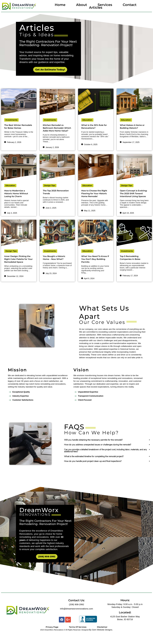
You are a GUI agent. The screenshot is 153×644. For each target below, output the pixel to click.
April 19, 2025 (127, 221)
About (82, 5)
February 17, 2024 (129, 284)
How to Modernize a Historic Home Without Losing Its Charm (18, 198)
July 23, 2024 (50, 282)
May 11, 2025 (88, 215)
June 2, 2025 (50, 212)
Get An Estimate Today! (50, 70)
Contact (130, 5)
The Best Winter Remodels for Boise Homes (15, 128)
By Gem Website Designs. (101, 640)
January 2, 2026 (51, 151)
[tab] (107, 450)
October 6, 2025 (89, 145)
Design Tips (50, 189)
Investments (12, 120)
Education (88, 120)
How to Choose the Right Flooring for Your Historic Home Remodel (95, 198)
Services (105, 5)
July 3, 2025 (11, 218)
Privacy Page (52, 637)
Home (60, 5)
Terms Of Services (78, 637)
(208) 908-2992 (47, 567)
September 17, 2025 (130, 143)
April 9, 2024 (88, 287)
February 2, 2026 (13, 146)
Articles (96, 8)
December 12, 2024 (14, 288)
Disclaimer (102, 637)
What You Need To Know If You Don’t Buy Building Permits (96, 267)
